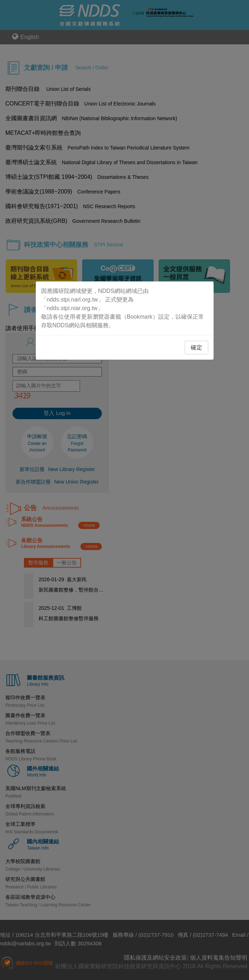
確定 (196, 347)
